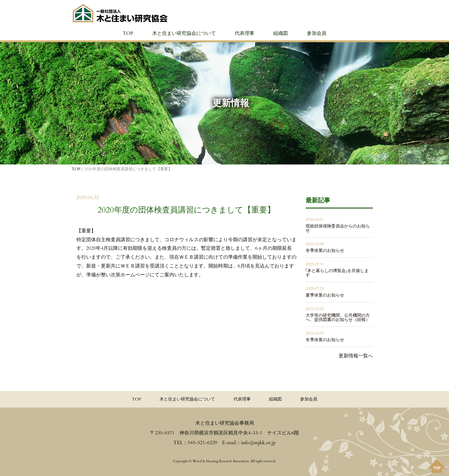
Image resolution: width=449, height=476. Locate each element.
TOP (128, 33)
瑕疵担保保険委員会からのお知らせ (338, 228)
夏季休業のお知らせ (325, 295)
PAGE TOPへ (437, 466)
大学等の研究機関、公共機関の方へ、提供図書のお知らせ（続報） (338, 317)
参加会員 (317, 33)
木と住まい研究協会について (184, 33)
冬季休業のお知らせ (325, 251)
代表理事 (245, 33)
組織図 (281, 33)
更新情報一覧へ (356, 356)
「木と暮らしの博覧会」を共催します (337, 273)
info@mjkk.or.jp (258, 443)
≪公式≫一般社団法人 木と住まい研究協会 (120, 13)
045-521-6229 (202, 443)
